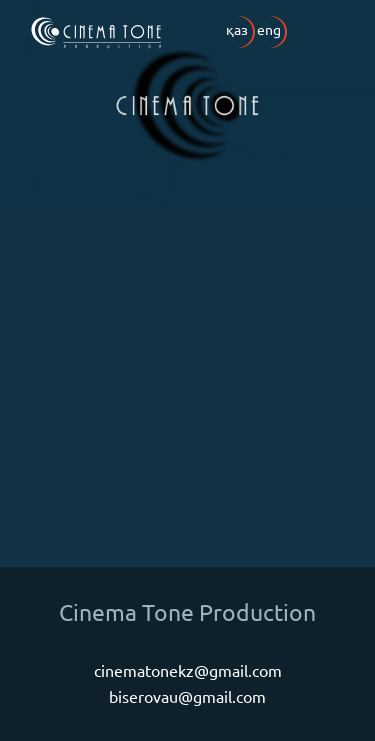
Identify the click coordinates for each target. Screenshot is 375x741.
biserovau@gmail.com (187, 696)
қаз (237, 29)
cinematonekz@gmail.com (188, 670)
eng (269, 29)
